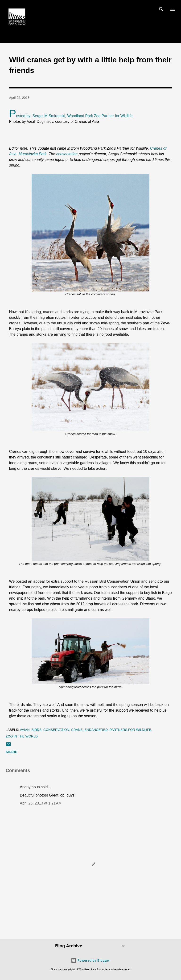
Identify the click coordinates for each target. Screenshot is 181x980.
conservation (67, 154)
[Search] (161, 8)
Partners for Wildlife (130, 730)
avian (25, 730)
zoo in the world (22, 736)
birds (36, 730)
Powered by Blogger (90, 960)
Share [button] (11, 752)
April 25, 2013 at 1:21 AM (41, 803)
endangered (96, 730)
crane (77, 730)
